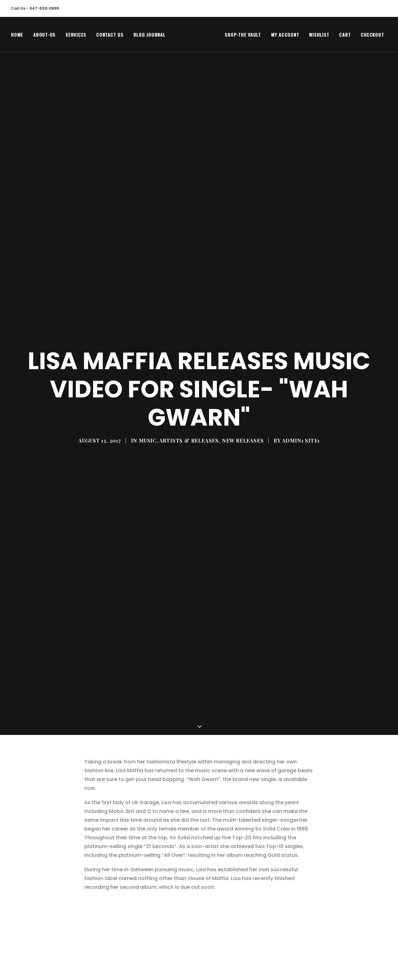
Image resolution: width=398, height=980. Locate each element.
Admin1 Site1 (301, 380)
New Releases (243, 380)
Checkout (360, 36)
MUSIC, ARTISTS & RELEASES (179, 380)
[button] (391, 36)
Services (76, 36)
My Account (273, 36)
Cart (333, 36)
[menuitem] (19, 36)
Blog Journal (149, 36)
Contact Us (110, 36)
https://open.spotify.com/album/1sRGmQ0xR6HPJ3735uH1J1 (182, 911)
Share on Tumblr (255, 956)
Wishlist (307, 36)
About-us (44, 36)
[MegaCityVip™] (189, 36)
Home (17, 36)
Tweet (92, 956)
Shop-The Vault (231, 36)
